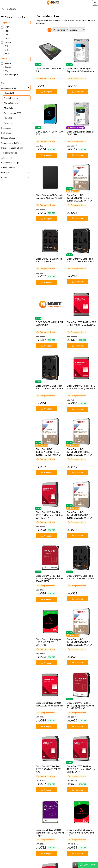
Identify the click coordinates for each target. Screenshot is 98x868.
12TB (7, 27)
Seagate (8, 63)
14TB (7, 31)
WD (6, 71)
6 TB (7, 50)
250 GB (8, 42)
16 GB (7, 39)
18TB (7, 35)
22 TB (7, 54)
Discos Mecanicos (48, 16)
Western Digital (11, 75)
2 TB (7, 46)
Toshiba (8, 67)
